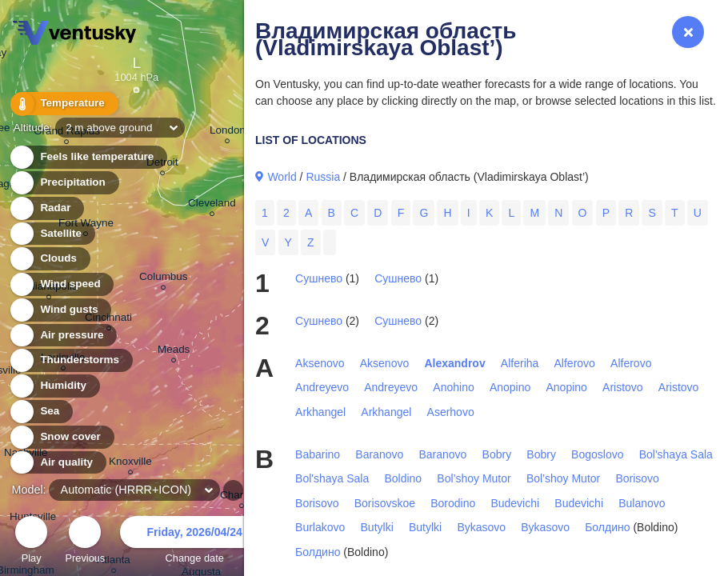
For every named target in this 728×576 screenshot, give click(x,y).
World (282, 177)
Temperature (63, 104)
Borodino (453, 503)
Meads (174, 352)
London (228, 132)
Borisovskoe (385, 503)
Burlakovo (320, 527)
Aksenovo (320, 363)
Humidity (54, 386)
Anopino (510, 387)
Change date (194, 542)
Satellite (52, 234)
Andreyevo (322, 387)
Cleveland (212, 205)
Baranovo (379, 454)
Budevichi (515, 503)
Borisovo (637, 478)
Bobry (497, 454)
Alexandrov (454, 363)
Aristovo (623, 387)
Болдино (607, 527)
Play (31, 542)
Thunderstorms (70, 360)
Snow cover (61, 437)
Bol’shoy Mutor (474, 478)
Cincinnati (108, 320)
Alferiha (520, 363)
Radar (46, 208)
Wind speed (61, 284)
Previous (85, 542)
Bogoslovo (597, 454)
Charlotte (242, 497)
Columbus (164, 279)
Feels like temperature (88, 157)
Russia (323, 177)
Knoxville (130, 464)
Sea (40, 412)
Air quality (57, 463)
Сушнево (319, 278)
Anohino (453, 387)
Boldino (403, 478)
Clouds (49, 259)
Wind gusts (60, 310)
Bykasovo (481, 527)
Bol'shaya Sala (676, 454)
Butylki (377, 527)
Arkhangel (320, 412)
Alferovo (575, 363)
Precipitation (64, 183)
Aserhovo (451, 412)
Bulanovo (642, 503)
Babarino (318, 454)
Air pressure (63, 336)
